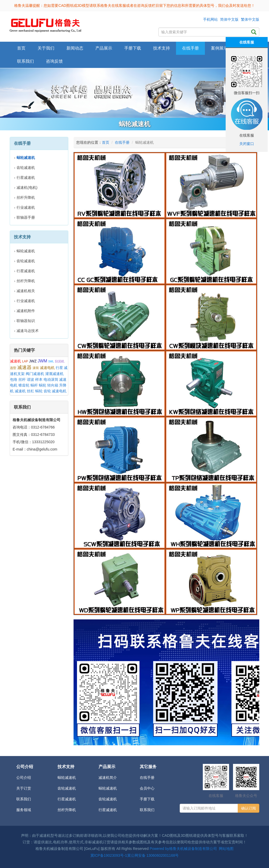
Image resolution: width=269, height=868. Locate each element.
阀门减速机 (35, 374)
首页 (21, 48)
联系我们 (25, 61)
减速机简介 (108, 778)
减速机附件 (26, 311)
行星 (59, 368)
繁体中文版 (250, 19)
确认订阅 (249, 808)
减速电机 (47, 368)
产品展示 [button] (104, 48)
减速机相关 (26, 291)
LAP (25, 361)
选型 (13, 368)
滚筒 (36, 368)
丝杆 (22, 379)
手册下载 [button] (133, 48)
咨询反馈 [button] (54, 61)
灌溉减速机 (54, 374)
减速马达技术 (28, 331)
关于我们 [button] (46, 48)
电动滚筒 (51, 379)
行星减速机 (26, 178)
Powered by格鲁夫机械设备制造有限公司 (183, 849)
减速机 (15, 361)
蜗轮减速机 (26, 251)
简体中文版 (229, 19)
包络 (14, 379)
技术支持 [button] (162, 48)
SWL (51, 361)
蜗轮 (43, 385)
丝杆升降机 (26, 197)
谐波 (30, 379)
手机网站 (210, 19)
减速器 (24, 367)
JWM (42, 361)
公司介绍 (24, 778)
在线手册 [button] (190, 48)
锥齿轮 (24, 385)
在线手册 (122, 142)
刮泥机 (60, 361)
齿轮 (47, 391)
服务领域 (24, 810)
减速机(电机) (27, 187)
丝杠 (30, 391)
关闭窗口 (247, 144)
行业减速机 (26, 207)
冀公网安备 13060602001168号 (153, 855)
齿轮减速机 (26, 168)
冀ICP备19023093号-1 (109, 855)
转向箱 (53, 385)
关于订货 (24, 788)
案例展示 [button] (219, 48)
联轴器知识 (26, 321)
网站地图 (226, 849)
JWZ (33, 361)
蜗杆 (34, 385)
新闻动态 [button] (75, 48)
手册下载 (147, 799)
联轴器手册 (26, 217)
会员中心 (147, 788)
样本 (39, 379)
